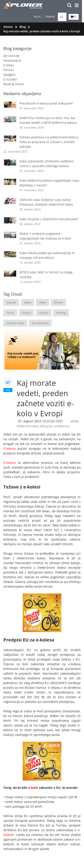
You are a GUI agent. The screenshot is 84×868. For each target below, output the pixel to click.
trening (61, 313)
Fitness (9, 70)
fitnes (10, 313)
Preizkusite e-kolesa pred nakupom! (46, 103)
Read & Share (14, 84)
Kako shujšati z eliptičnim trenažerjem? (49, 219)
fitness (58, 302)
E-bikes (9, 65)
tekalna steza (15, 323)
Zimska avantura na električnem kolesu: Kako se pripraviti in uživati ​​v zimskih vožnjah (49, 142)
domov (8, 27)
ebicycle (46, 426)
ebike (28, 302)
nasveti (11, 302)
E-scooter (10, 79)
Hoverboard (12, 60)
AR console (12, 56)
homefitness (40, 323)
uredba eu (62, 426)
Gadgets (10, 75)
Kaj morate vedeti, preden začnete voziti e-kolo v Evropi (45, 398)
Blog (39, 17)
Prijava (52, 17)
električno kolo (28, 426)
